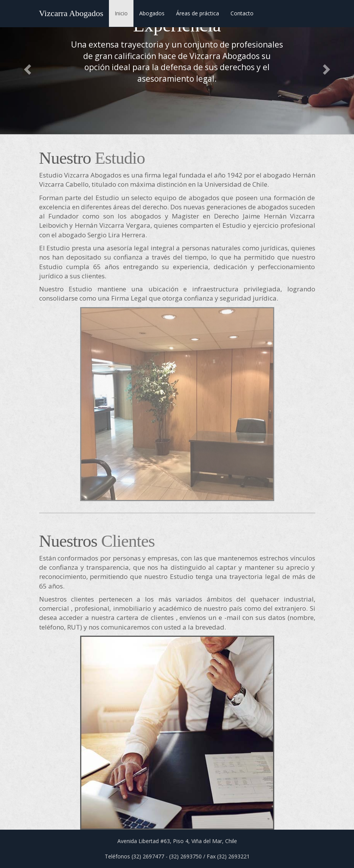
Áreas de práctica (198, 13)
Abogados (152, 13)
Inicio (121, 13)
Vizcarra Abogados (71, 13)
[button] (26, 67)
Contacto (242, 13)
